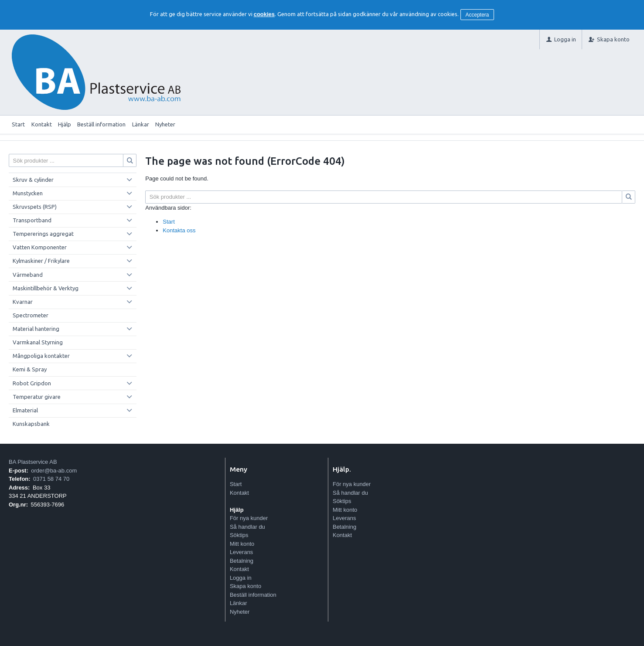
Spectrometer (31, 315)
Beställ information (101, 124)
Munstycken (28, 193)
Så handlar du (247, 527)
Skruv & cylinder (33, 180)
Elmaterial (25, 410)
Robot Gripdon (32, 383)
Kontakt (42, 124)
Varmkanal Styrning (38, 342)
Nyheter (165, 124)
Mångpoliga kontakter (41, 356)
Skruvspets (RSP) (35, 207)
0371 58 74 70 (51, 479)
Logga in (241, 578)
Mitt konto (242, 544)
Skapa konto (245, 586)
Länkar (141, 124)
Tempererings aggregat (43, 234)
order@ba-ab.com (54, 471)
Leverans (241, 552)
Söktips (239, 535)
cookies (264, 14)
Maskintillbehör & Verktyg (46, 288)
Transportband (32, 220)
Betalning (242, 561)
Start (18, 124)
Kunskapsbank (31, 424)
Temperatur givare (37, 397)
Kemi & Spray (30, 369)
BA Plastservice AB (33, 462)
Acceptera (477, 15)
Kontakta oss (179, 230)
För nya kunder (249, 518)
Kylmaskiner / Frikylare (41, 261)
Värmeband (28, 275)
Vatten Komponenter (40, 247)
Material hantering (36, 329)
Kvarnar (23, 302)
